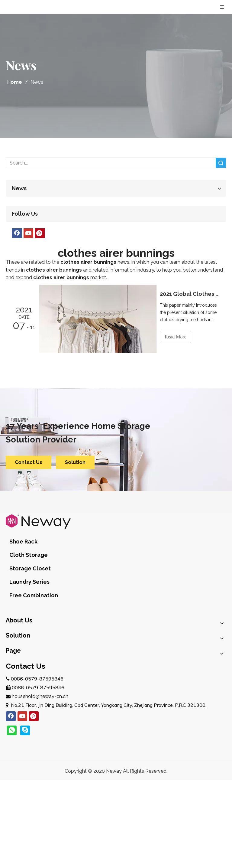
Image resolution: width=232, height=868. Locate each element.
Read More (178, 337)
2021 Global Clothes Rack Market (191, 294)
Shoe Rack (23, 540)
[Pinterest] (40, 233)
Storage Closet (113, 540)
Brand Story (19, 587)
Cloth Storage (65, 540)
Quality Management (29, 606)
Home (13, 694)
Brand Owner (20, 650)
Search (221, 163)
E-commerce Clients (29, 660)
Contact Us (29, 462)
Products (16, 704)
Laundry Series (163, 540)
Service (14, 714)
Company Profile (24, 596)
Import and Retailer (27, 669)
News (12, 733)
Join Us (14, 723)
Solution (75, 462)
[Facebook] (17, 233)
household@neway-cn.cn (40, 784)
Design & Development (32, 616)
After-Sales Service (27, 625)
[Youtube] (28, 233)
